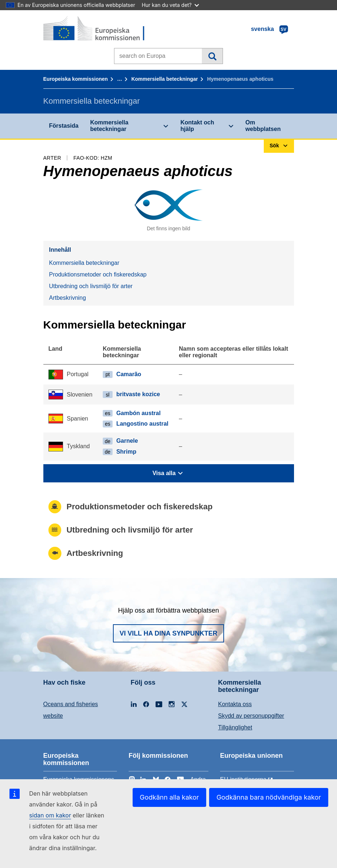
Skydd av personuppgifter (251, 716)
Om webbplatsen (263, 126)
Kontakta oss (235, 704)
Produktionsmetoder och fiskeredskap (98, 274)
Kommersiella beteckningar (164, 79)
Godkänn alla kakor (170, 797)
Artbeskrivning (68, 298)
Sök (212, 56)
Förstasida (64, 126)
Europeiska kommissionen (76, 79)
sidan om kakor (50, 815)
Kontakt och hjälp (197, 126)
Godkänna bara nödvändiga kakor (269, 797)
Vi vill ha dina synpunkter (168, 633)
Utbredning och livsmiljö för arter (91, 286)
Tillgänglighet (235, 727)
